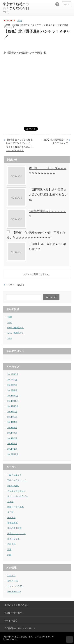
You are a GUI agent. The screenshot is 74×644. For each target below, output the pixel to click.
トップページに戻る (15, 285)
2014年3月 (12, 438)
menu (67, 4)
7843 (10, 317)
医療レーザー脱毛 (15, 507)
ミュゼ (10, 502)
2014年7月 (12, 422)
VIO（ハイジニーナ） (17, 480)
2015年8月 (12, 385)
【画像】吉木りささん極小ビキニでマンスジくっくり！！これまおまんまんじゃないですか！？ (19, 145)
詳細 (20, 21)
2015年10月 (13, 374)
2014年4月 (12, 433)
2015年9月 (12, 380)
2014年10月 (13, 406)
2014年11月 (13, 401)
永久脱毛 (11, 517)
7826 (10, 338)
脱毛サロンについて (16, 533)
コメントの (15, 586)
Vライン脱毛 (13, 486)
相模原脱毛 (12, 523)
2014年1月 (12, 449)
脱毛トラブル (13, 539)
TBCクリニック (14, 475)
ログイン (11, 575)
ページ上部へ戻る (69, 639)
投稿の (13, 581)
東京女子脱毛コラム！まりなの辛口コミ (16, 8)
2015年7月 (12, 390)
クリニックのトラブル (17, 496)
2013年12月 (13, 454)
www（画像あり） (16, 328)
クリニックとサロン (16, 491)
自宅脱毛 (11, 544)
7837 (10, 322)
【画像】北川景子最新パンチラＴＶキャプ (55, 142)
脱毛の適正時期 (14, 528)
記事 (9, 549)
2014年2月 (12, 443)
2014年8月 (12, 417)
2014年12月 (13, 396)
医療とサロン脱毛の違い (17, 605)
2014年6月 (12, 428)
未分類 (10, 512)
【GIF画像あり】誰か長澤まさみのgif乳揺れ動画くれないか (48, 194)
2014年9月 (12, 412)
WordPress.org (14, 591)
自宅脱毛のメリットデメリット (20, 628)
